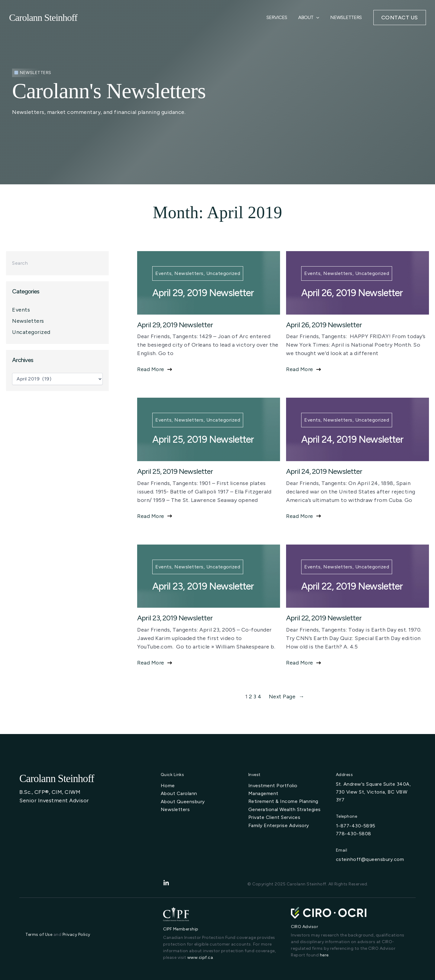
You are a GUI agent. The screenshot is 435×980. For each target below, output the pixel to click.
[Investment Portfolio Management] (288, 790)
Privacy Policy (76, 935)
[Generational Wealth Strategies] (285, 809)
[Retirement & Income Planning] (283, 801)
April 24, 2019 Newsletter (352, 439)
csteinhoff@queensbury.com (370, 859)
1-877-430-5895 (356, 826)
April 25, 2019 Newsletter (203, 439)
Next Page (287, 697)
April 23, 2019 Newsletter (203, 586)
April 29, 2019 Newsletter (203, 293)
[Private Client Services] (274, 817)
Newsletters (347, 19)
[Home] (168, 786)
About (311, 19)
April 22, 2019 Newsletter (352, 586)
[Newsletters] (175, 809)
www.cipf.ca (200, 957)
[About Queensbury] (183, 801)
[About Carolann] (179, 794)
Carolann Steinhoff (43, 19)
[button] (400, 19)
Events (21, 310)
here (324, 955)
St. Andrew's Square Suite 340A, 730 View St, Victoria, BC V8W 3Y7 (374, 792)
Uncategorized (32, 332)
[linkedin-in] (166, 883)
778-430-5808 (354, 834)
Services (280, 19)
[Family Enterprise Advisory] (279, 825)
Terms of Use (39, 935)
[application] (318, 19)
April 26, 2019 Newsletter (352, 293)
